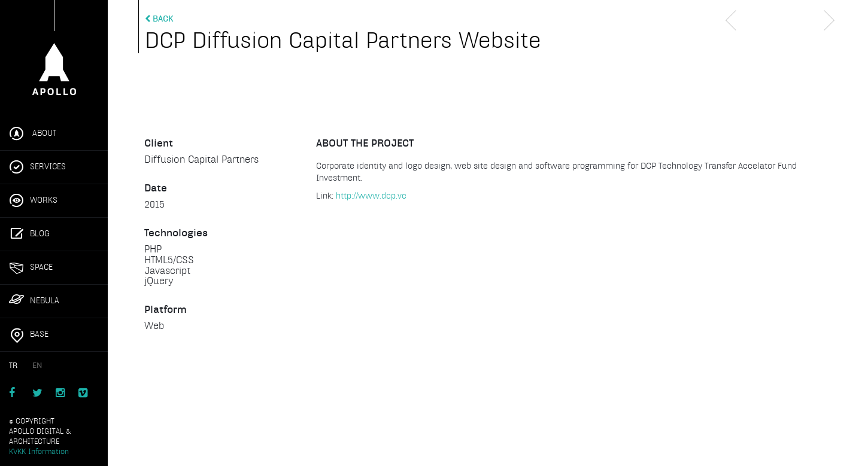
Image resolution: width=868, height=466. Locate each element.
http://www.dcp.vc (371, 196)
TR (13, 366)
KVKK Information (39, 452)
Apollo (54, 53)
